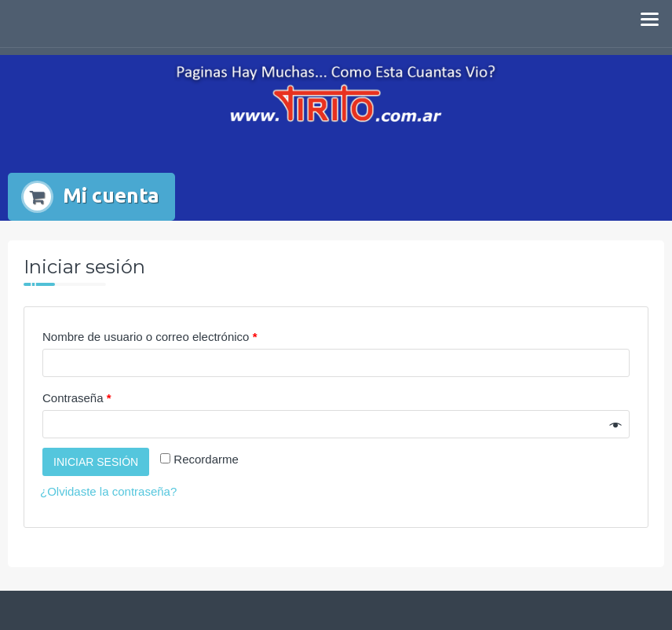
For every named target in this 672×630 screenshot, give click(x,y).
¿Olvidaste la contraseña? (108, 491)
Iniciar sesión (96, 462)
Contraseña (77, 398)
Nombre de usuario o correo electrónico (150, 337)
